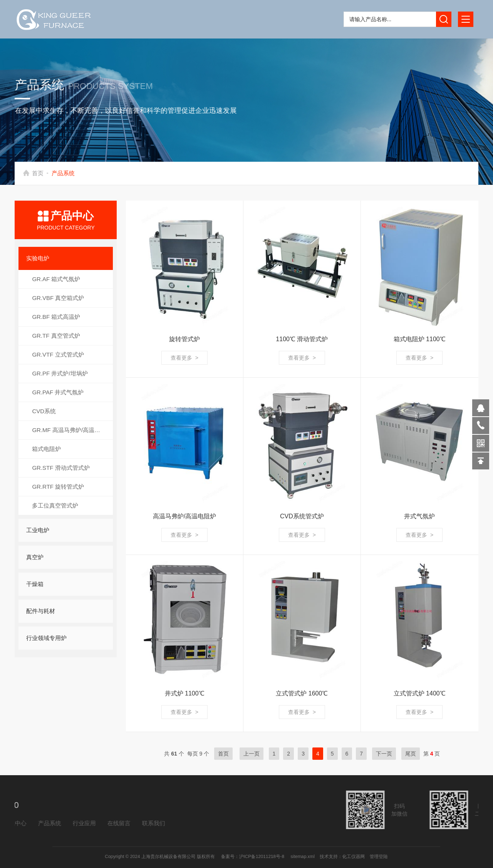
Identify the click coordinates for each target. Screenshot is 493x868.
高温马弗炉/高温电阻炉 (184, 516)
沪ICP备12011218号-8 (256, 856)
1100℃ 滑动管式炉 (302, 339)
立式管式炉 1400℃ (420, 693)
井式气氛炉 (419, 516)
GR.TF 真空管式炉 (56, 336)
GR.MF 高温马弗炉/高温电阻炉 (72, 430)
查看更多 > (184, 358)
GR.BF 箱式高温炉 (56, 317)
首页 (40, 173)
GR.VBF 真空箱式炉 (58, 298)
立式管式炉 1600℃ (302, 693)
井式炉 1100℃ (185, 693)
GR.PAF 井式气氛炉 (58, 392)
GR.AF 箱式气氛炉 (56, 279)
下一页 (384, 754)
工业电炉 (38, 530)
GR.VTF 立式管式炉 (58, 354)
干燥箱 (35, 584)
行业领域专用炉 (46, 638)
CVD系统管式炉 (302, 516)
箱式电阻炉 (46, 449)
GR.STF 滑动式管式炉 (61, 468)
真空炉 (35, 557)
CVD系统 (44, 411)
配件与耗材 (41, 611)
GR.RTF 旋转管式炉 (58, 487)
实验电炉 (38, 258)
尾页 (411, 754)
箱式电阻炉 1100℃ (420, 339)
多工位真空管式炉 (55, 505)
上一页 (252, 754)
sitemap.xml (280, 856)
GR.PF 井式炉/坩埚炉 (60, 373)
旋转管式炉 (184, 339)
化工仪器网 (311, 856)
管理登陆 (327, 856)
